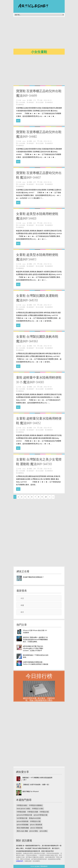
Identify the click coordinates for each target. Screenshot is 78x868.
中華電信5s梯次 (22, 805)
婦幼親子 (32, 102)
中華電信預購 (21, 812)
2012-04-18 (48, 346)
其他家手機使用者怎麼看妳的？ (33, 577)
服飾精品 (21, 105)
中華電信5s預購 (33, 812)
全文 (18, 121)
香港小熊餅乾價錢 (23, 828)
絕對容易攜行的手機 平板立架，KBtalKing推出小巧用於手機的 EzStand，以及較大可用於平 (34, 648)
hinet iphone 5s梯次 (24, 809)
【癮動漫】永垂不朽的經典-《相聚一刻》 (36, 784)
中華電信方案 (44, 812)
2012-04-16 (48, 182)
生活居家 (41, 102)
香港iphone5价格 (35, 818)
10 (46, 497)
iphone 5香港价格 (36, 828)
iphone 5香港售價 (36, 825)
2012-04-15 (48, 100)
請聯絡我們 (20, 861)
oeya (24, 100)
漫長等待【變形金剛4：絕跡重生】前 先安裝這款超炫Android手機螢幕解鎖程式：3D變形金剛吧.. (35, 639)
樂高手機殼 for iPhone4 (31, 791)
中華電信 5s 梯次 (38, 809)
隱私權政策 (44, 866)
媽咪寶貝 (50, 102)
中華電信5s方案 (35, 821)
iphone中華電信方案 (41, 815)
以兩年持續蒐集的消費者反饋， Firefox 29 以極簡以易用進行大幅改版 (36, 663)
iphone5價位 (34, 831)
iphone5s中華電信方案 (24, 815)
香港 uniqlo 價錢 (22, 831)
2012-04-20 (48, 428)
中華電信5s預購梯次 (36, 805)
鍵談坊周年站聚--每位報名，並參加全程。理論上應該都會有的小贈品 (39, 699)
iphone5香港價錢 (23, 825)
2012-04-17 (48, 305)
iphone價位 (44, 831)
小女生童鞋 (22, 102)
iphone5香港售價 (23, 821)
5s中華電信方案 (22, 818)
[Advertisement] (46, 33)
